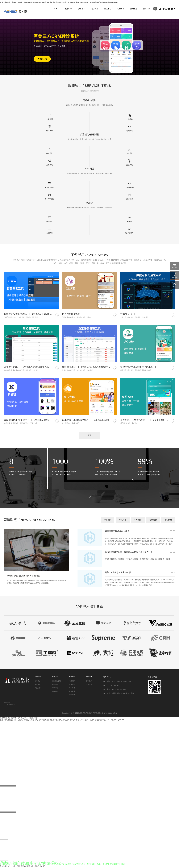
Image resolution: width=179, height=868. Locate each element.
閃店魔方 (95, 9)
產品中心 (108, 9)
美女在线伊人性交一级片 (8, 867)
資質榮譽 (38, 688)
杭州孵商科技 (11, 705)
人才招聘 (89, 684)
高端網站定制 (56, 681)
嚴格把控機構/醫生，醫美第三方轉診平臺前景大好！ (129, 552)
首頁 (56, 9)
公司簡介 (38, 681)
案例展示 (121, 9)
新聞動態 (134, 9)
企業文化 (38, 684)
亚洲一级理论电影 (23, 867)
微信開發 (153, 520)
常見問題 (123, 520)
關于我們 (69, 9)
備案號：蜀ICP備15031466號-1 (107, 713)
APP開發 (138, 520)
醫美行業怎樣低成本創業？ (117, 531)
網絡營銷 (55, 691)
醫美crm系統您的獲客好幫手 (118, 573)
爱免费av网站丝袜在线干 (37, 867)
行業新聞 (108, 520)
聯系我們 (147, 9)
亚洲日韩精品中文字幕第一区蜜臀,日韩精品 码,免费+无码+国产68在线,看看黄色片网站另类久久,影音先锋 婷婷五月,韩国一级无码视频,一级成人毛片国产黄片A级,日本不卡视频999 (59, 2)
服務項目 (82, 9)
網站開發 (168, 520)
